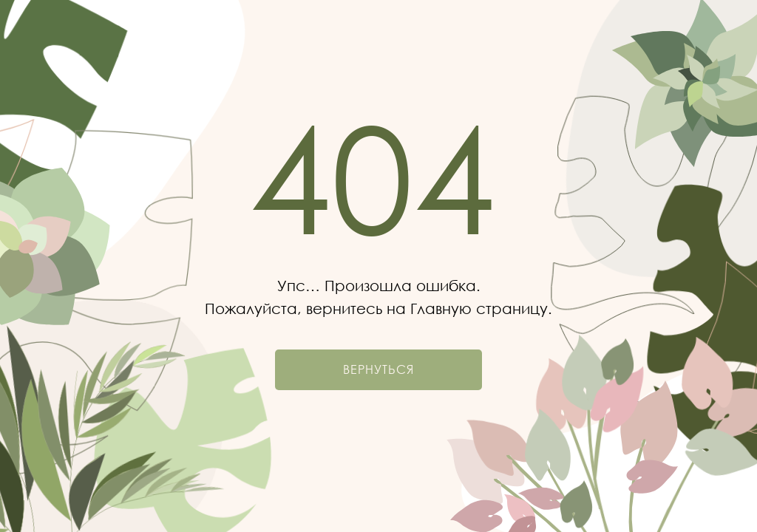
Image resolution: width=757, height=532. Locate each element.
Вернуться (378, 369)
